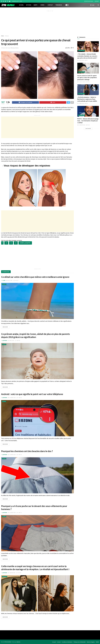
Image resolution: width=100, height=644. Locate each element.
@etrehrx (5, 341)
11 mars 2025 (81, 104)
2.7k (20, 455)
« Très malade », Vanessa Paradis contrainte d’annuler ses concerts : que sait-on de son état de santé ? (87, 56)
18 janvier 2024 (81, 125)
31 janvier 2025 (12, 398)
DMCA (97, 642)
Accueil (21, 5)
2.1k (17, 281)
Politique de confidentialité (80, 642)
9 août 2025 (9, 281)
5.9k (19, 341)
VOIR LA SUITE (25, 243)
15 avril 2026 (81, 60)
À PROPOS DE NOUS (89, 1)
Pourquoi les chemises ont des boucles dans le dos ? (27, 451)
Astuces (29, 5)
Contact (50, 5)
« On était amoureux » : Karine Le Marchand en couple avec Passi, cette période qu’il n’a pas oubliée (87, 99)
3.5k (20, 398)
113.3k (88, 82)
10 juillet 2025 (81, 82)
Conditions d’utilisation (67, 642)
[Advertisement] (50, 23)
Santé (35, 5)
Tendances (59, 5)
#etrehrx (19, 642)
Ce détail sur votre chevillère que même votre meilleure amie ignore (35, 277)
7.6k (86, 104)
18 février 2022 (4, 48)
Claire (4, 281)
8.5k (86, 60)
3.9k (20, 573)
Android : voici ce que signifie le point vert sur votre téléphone (32, 394)
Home (2, 36)
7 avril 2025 (11, 341)
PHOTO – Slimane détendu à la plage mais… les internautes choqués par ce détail (88, 121)
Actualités (81, 50)
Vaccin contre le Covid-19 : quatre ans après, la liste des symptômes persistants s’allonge (87, 78)
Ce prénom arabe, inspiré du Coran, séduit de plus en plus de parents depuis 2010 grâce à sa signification (35, 336)
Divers (42, 5)
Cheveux (7, 36)
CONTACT (97, 1)
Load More (88, 129)
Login (92, 5)
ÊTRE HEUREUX (8, 642)
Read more (5, 327)
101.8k (88, 125)
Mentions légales (91, 642)
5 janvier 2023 (12, 573)
